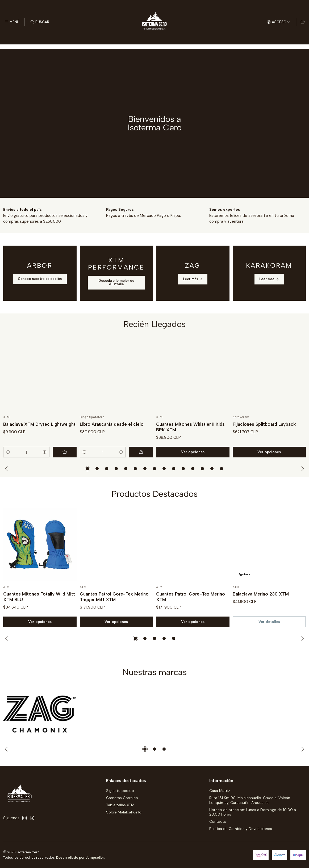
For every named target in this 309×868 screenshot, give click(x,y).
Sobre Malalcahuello (124, 812)
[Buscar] (39, 22)
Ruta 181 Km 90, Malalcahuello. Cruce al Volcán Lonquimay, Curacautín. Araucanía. (250, 800)
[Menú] (12, 22)
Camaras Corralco (122, 798)
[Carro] (303, 22)
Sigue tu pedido (120, 791)
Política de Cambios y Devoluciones (241, 829)
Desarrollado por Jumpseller (80, 857)
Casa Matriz (220, 791)
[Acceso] (279, 22)
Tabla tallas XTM (120, 805)
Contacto (218, 821)
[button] (87, 469)
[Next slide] (302, 469)
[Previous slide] (7, 469)
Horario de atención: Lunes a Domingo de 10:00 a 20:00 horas (253, 812)
